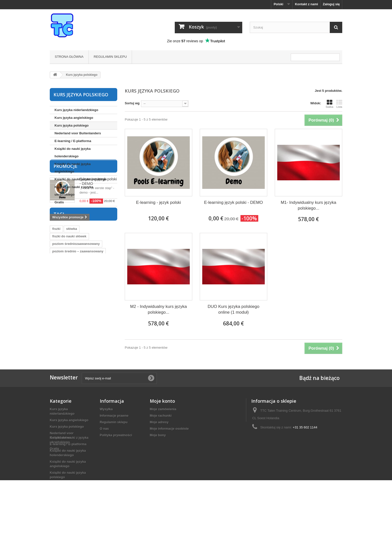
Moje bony (158, 454)
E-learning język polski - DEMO (233, 202)
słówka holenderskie (68, 356)
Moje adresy (159, 441)
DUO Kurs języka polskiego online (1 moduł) (234, 309)
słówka (72, 304)
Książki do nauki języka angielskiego (73, 168)
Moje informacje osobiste (169, 447)
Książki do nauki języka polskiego (81, 179)
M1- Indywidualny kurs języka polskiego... (308, 205)
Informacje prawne (114, 434)
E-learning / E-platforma (73, 141)
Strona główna (69, 57)
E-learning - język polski (158, 202)
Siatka (329, 104)
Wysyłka (106, 428)
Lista (339, 104)
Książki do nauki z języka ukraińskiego (74, 191)
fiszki (56, 304)
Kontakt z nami (306, 4)
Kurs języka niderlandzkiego (76, 110)
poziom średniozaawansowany (76, 319)
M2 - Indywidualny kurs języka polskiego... (159, 309)
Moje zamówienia (163, 428)
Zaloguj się (331, 4)
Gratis (59, 202)
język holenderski (66, 349)
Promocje (65, 220)
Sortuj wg (132, 103)
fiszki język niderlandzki (71, 341)
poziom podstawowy (68, 334)
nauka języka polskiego (70, 364)
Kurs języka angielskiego (74, 118)
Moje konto (162, 419)
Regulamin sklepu (110, 57)
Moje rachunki (161, 434)
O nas (104, 447)
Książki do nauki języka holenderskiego (73, 152)
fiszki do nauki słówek (69, 311)
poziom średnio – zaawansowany (78, 326)
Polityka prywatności (116, 454)
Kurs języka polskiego (72, 125)
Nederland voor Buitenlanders (78, 133)
